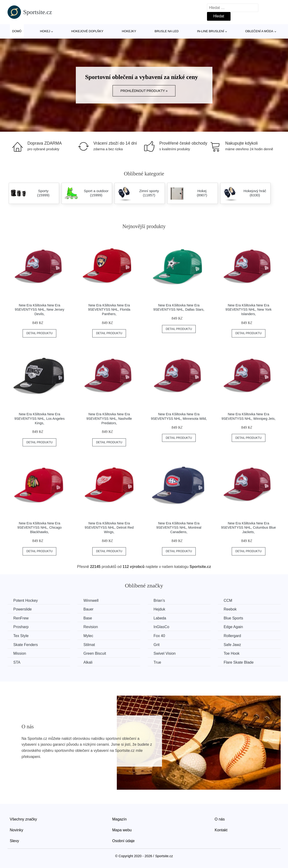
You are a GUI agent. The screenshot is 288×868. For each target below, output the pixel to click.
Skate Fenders (26, 645)
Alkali (88, 662)
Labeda (160, 618)
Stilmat (89, 645)
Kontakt (221, 830)
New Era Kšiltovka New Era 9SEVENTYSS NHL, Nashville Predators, (109, 418)
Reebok (230, 609)
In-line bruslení (211, 31)
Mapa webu (122, 830)
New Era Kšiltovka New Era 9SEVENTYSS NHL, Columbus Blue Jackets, (249, 528)
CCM (228, 600)
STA (17, 662)
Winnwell (91, 600)
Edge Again (233, 627)
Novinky (17, 830)
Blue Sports (233, 618)
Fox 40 (159, 636)
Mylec (88, 636)
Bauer (88, 609)
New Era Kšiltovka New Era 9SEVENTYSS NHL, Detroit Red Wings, (109, 528)
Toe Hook (232, 653)
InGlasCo (161, 627)
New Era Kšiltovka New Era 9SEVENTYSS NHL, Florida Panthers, (109, 310)
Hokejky (129, 31)
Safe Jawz (232, 645)
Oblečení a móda (259, 31)
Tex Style (21, 636)
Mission (20, 653)
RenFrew (21, 618)
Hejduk (159, 609)
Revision (91, 627)
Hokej (45, 31)
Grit (157, 645)
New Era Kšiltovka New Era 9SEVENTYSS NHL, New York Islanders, (248, 310)
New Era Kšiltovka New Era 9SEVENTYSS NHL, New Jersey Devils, (40, 310)
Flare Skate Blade (239, 662)
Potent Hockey (26, 600)
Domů (17, 31)
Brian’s (159, 600)
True (157, 662)
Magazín (120, 819)
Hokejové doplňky (87, 31)
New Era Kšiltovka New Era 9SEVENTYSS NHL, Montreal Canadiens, (179, 528)
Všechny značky (24, 819)
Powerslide (23, 609)
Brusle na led (167, 31)
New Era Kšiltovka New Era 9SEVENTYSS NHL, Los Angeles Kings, (40, 418)
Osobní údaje (124, 841)
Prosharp (21, 627)
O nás (220, 819)
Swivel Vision (165, 653)
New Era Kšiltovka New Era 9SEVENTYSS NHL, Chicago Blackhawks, (40, 528)
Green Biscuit (95, 653)
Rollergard (232, 636)
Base (88, 618)
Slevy (14, 841)
